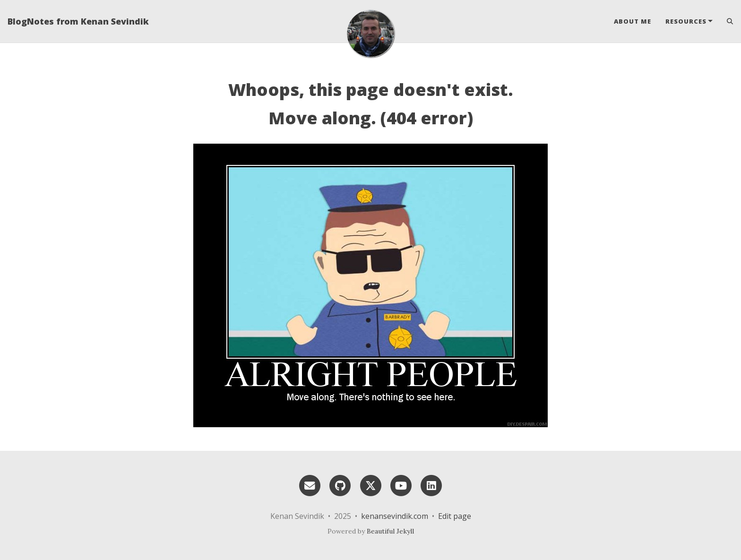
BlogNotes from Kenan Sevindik (78, 21)
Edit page (455, 516)
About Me (633, 21)
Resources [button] (686, 21)
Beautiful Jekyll (390, 531)
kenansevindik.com (395, 516)
